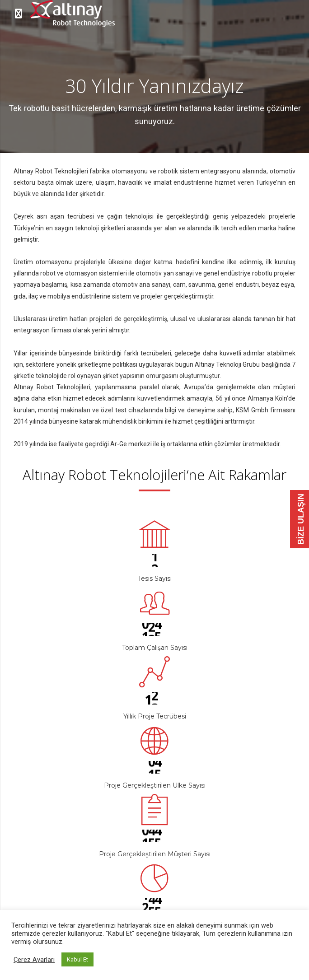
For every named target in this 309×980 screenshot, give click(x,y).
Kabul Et (77, 959)
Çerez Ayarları (34, 960)
